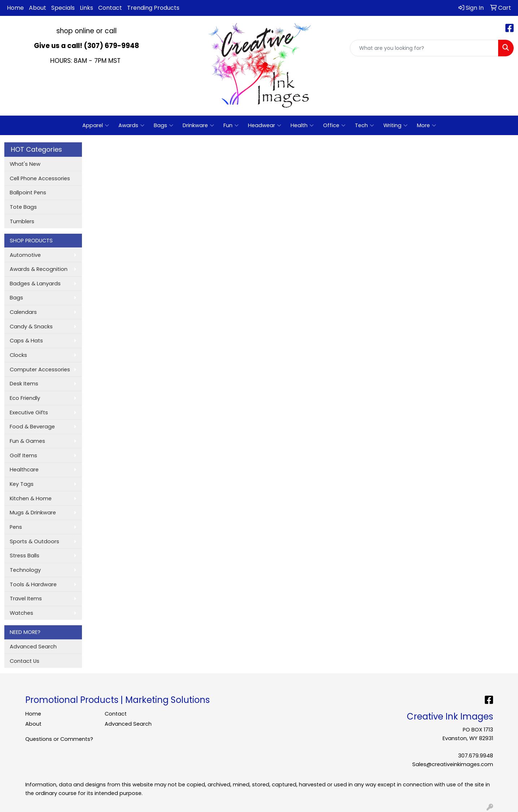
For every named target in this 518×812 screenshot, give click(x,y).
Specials (63, 8)
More (426, 125)
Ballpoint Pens (28, 193)
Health (302, 125)
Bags (164, 125)
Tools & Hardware (33, 584)
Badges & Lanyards (35, 284)
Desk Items (24, 384)
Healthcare (24, 470)
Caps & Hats (26, 341)
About (38, 8)
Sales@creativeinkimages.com (453, 764)
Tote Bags (23, 207)
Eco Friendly (25, 398)
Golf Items (23, 455)
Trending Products (153, 8)
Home (15, 8)
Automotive (25, 255)
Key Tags (22, 484)
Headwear (265, 125)
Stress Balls (25, 556)
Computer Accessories (40, 370)
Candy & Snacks (31, 327)
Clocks (18, 355)
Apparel (96, 125)
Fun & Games (27, 441)
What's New (25, 164)
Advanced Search (33, 647)
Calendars (23, 312)
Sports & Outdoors (34, 541)
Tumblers (22, 221)
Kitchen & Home (31, 498)
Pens (16, 527)
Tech (364, 125)
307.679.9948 (476, 756)
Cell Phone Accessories (40, 178)
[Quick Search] (424, 48)
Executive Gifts (29, 413)
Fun (231, 125)
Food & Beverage (32, 427)
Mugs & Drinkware (33, 513)
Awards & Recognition (39, 269)
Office (334, 125)
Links (86, 8)
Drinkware (198, 125)
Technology (25, 570)
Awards (131, 125)
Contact (110, 8)
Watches (21, 613)
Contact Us (25, 661)
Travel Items (26, 599)
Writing (395, 125)
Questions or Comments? (59, 739)
